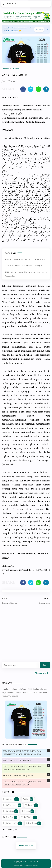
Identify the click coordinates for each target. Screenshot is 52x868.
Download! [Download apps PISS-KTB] (39, 29)
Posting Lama (44, 603)
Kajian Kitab (33, 823)
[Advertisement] (26, 635)
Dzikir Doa (10, 817)
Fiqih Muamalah (13, 823)
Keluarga (28, 811)
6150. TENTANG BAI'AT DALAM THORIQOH (24, 266)
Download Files (26, 846)
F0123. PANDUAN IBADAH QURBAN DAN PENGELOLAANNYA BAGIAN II (22, 768)
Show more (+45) (10, 830)
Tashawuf (32, 805)
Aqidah (28, 799)
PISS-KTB (7, 683)
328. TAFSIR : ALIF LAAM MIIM (17, 761)
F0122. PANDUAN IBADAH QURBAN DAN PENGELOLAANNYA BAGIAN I (22, 784)
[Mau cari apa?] (21, 665)
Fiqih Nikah (11, 811)
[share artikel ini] (23, 89)
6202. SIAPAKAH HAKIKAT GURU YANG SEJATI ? (25, 260)
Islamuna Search (32, 865)
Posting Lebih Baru (10, 603)
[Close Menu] (47, 29)
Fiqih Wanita (29, 817)
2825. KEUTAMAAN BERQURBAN (18, 776)
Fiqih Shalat (11, 799)
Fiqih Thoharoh (12, 805)
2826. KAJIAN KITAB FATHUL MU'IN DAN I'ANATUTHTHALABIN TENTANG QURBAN (23, 753)
